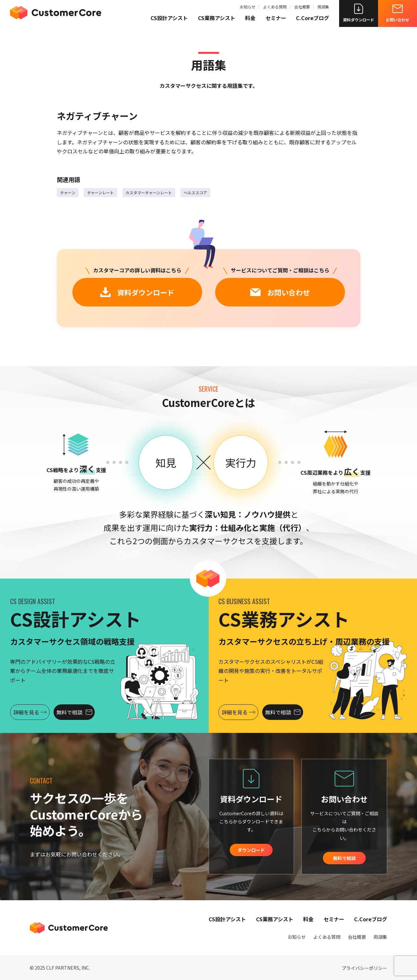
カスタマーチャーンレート (149, 192)
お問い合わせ (398, 15)
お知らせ (248, 8)
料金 (250, 19)
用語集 (323, 8)
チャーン (68, 192)
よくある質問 (275, 8)
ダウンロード (251, 850)
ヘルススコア (195, 192)
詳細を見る (36, 712)
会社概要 (302, 8)
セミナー (276, 19)
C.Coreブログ (313, 19)
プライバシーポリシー (364, 968)
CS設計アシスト (169, 19)
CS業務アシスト (217, 19)
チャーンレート (100, 192)
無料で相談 (89, 712)
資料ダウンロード (359, 15)
